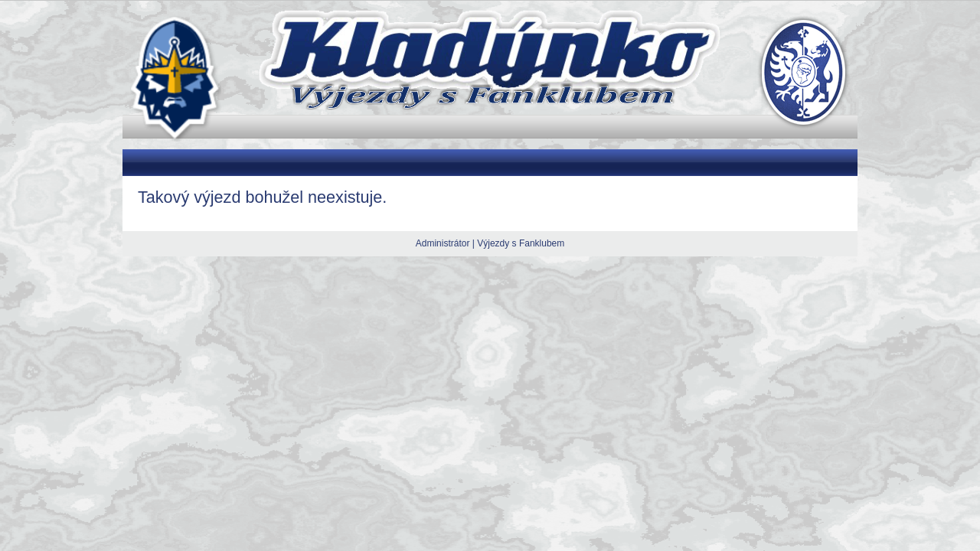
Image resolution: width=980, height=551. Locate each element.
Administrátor (443, 243)
